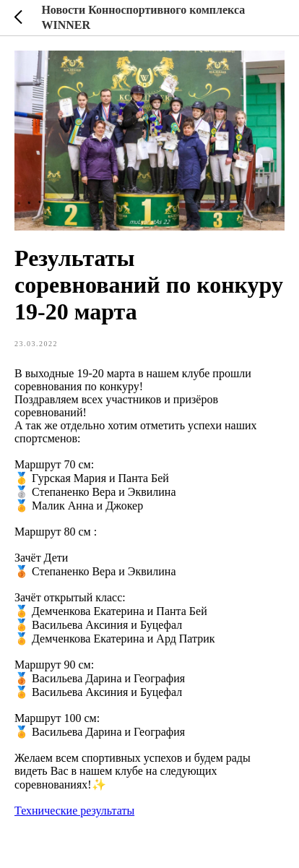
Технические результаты (74, 811)
